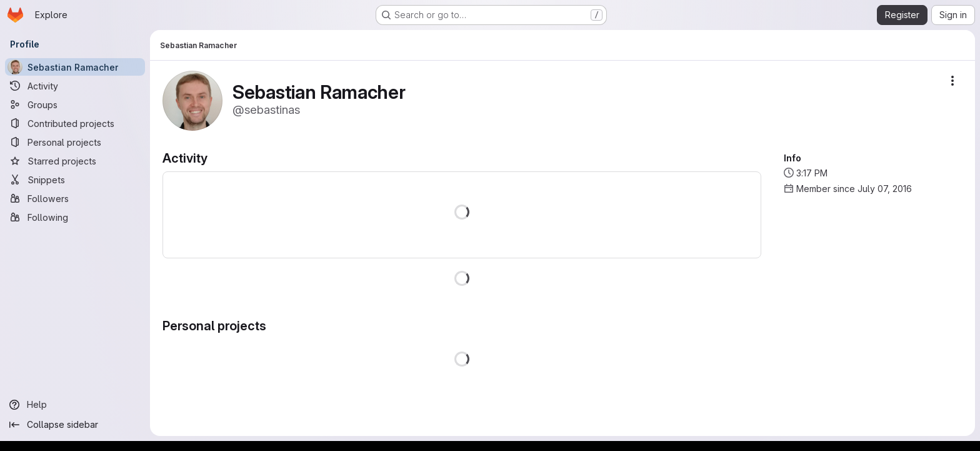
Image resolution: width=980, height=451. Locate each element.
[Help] (75, 405)
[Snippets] (75, 180)
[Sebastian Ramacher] (75, 67)
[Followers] (75, 198)
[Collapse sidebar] (75, 425)
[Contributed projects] (75, 123)
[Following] (75, 217)
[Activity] (75, 86)
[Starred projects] (75, 161)
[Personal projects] (75, 142)
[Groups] (75, 104)
